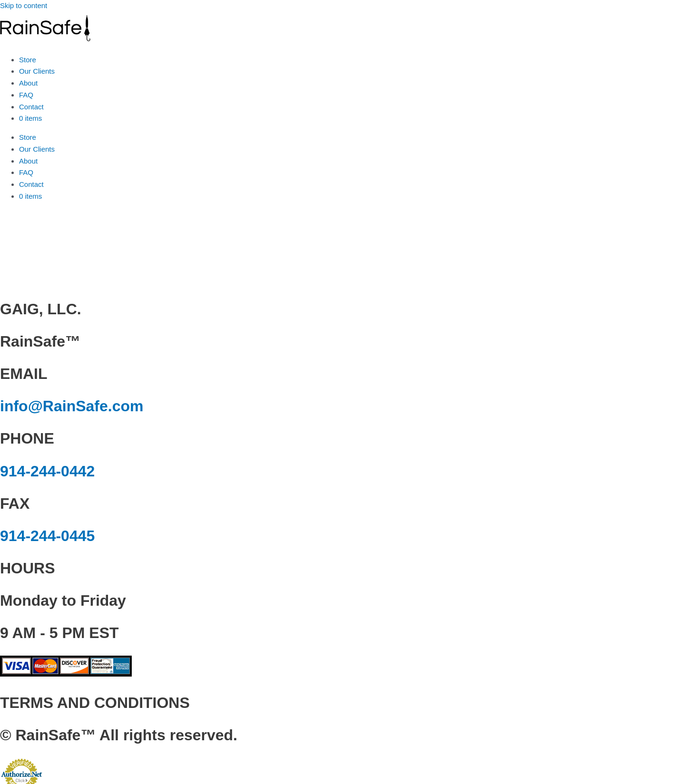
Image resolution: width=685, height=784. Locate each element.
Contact (31, 107)
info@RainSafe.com (72, 406)
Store (28, 60)
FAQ (26, 95)
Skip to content (24, 5)
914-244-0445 (47, 536)
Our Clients (37, 71)
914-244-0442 (47, 471)
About (28, 83)
